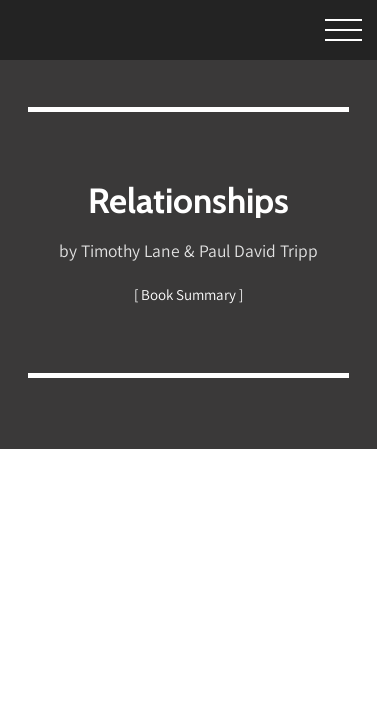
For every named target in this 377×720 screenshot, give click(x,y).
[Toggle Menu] (326, 27)
